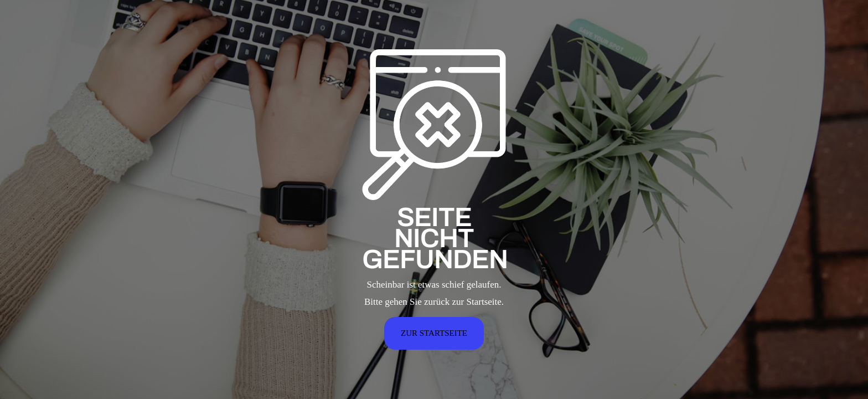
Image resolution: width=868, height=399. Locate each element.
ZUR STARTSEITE (434, 333)
